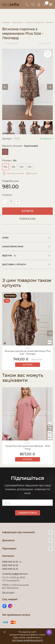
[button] (50, 333)
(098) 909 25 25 (10, 562)
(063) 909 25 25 (10, 569)
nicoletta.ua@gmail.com (15, 574)
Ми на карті (8, 592)
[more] (51, 532)
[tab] (27, 238)
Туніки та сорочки (35, 22)
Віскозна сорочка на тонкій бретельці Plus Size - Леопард (28, 352)
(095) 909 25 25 (10, 565)
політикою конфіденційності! (28, 640)
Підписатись (27, 513)
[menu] (51, 5)
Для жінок (18, 22)
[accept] (4, 632)
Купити (28, 211)
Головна (6, 22)
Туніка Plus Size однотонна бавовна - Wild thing (28, 447)
